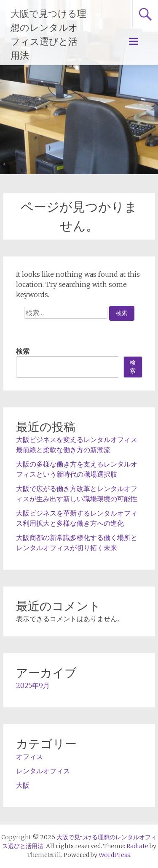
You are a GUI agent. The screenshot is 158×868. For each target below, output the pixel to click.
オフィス (29, 756)
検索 (23, 351)
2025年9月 (33, 685)
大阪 (23, 785)
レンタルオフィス (43, 771)
